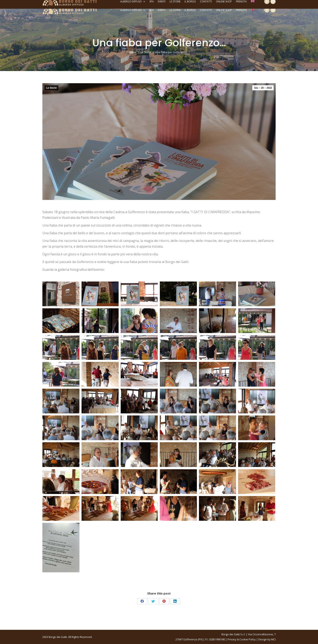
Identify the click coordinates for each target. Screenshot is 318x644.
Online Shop (224, 10)
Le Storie (175, 10)
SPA (152, 10)
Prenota (241, 10)
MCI (273, 639)
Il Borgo (190, 10)
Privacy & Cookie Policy (242, 639)
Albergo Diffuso (133, 10)
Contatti (206, 10)
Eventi (162, 10)
